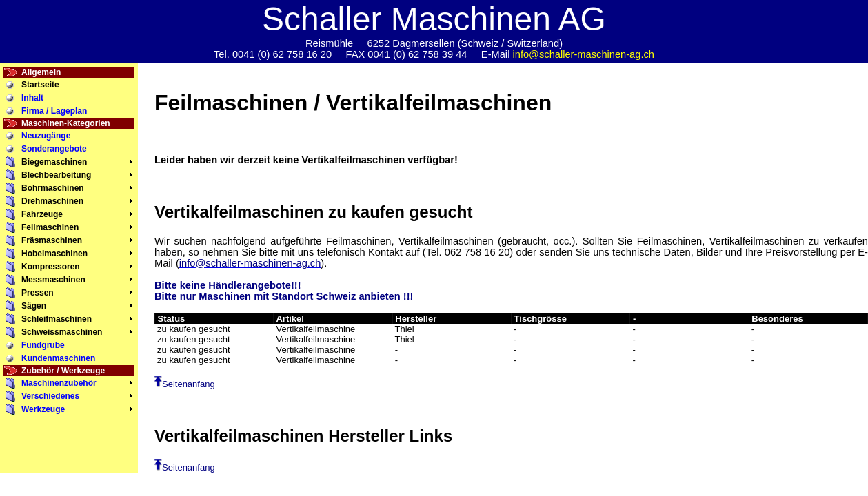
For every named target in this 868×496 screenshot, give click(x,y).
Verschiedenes (50, 396)
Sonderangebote (54, 149)
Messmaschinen (53, 280)
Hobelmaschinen (54, 254)
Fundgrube (43, 345)
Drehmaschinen (52, 201)
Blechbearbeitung (56, 175)
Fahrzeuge (42, 214)
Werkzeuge (43, 409)
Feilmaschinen (50, 227)
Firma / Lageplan (54, 111)
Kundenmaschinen (58, 358)
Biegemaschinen (54, 162)
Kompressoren (51, 267)
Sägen (34, 306)
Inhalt (32, 98)
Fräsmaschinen (52, 240)
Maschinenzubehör (59, 383)
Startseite (40, 85)
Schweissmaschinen (62, 332)
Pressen (38, 293)
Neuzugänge (46, 136)
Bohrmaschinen (53, 188)
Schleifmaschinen (57, 319)
